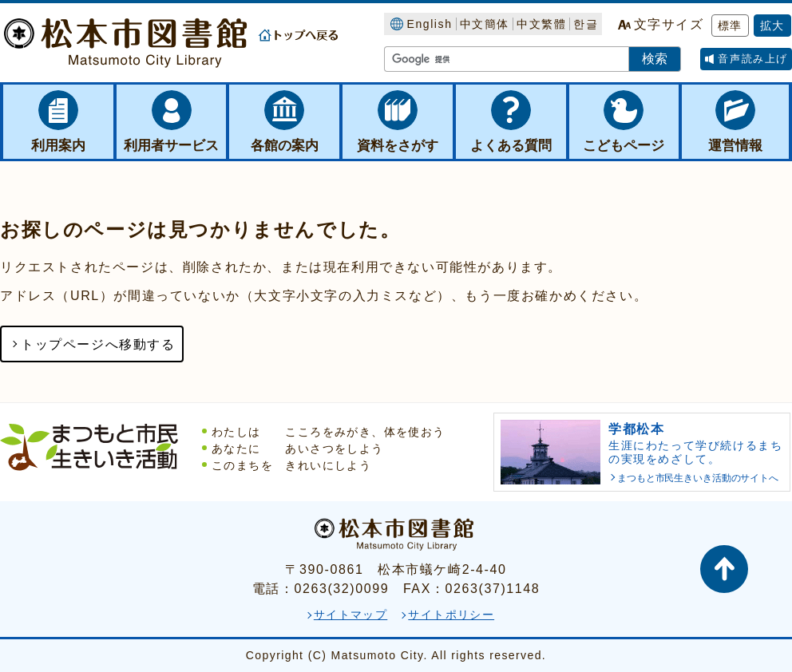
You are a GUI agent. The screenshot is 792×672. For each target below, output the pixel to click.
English (429, 24)
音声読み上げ (753, 59)
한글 (586, 24)
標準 (730, 26)
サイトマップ (350, 615)
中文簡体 (485, 24)
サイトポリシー (451, 615)
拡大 (772, 26)
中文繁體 (541, 24)
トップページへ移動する (98, 344)
